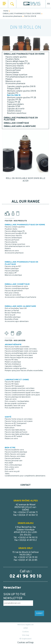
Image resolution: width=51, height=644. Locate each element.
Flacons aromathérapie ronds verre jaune (21, 351)
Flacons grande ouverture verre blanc (20, 388)
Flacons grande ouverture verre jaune (20, 391)
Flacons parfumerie (13, 459)
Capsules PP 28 (14, 100)
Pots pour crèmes (12, 293)
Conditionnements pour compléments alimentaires (25, 476)
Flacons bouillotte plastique (16, 452)
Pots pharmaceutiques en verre (19, 77)
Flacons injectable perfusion (16, 432)
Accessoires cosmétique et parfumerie (20, 297)
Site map (26, 635)
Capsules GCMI (14, 107)
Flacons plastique (12, 271)
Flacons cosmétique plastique (17, 289)
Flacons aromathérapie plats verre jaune (21, 353)
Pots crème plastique (13, 465)
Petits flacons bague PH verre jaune (19, 358)
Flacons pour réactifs (15, 66)
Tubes (7, 474)
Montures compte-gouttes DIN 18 (22, 91)
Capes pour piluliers (15, 104)
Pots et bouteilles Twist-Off (16, 309)
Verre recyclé (10, 315)
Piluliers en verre (11, 439)
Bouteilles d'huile (11, 319)
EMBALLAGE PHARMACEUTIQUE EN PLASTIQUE (21, 119)
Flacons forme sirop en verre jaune (19, 421)
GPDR (26, 628)
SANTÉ (8, 417)
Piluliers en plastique (13, 362)
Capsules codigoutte (13, 366)
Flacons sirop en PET (13, 267)
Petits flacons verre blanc (15, 456)
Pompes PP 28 (14, 102)
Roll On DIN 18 (14, 95)
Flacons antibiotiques (15, 68)
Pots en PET (10, 469)
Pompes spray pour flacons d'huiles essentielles (24, 371)
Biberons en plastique (13, 275)
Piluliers (9, 79)
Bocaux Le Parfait (12, 311)
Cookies (26, 632)
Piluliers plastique (12, 269)
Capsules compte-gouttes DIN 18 (21, 87)
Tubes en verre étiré (13, 295)
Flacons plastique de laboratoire (18, 397)
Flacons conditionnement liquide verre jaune (22, 395)
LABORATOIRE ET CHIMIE (17, 380)
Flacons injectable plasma (15, 430)
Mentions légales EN (26, 625)
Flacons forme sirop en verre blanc (19, 419)
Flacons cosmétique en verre (16, 286)
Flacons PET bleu (11, 360)
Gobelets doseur (14, 111)
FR (48, 4)
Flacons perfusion (13, 70)
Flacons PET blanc (12, 384)
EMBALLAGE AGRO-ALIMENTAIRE (20, 126)
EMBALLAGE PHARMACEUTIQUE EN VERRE (24, 54)
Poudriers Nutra (12, 59)
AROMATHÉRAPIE (13, 345)
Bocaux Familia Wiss (13, 313)
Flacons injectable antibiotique (17, 434)
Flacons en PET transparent (16, 424)
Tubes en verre (11, 399)
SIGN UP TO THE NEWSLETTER (14, 596)
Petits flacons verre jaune (15, 454)
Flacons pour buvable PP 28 (18, 64)
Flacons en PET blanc (13, 426)
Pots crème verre (12, 467)
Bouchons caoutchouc (17, 113)
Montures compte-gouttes (16, 369)
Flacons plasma (12, 73)
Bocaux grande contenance (16, 404)
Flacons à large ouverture (16, 75)
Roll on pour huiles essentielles (17, 347)
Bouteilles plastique (13, 317)
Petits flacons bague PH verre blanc (19, 356)
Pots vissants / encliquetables (17, 401)
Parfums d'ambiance (13, 364)
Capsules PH (13, 93)
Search (12, 4)
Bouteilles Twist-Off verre (15, 406)
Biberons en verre (13, 81)
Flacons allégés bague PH (17, 61)
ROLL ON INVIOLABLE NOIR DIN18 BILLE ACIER (26, 180)
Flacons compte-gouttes (16, 57)
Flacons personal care (14, 461)
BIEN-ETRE (10, 448)
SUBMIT (39, 613)
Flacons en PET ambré (13, 437)
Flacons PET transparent (14, 386)
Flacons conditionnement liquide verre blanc (22, 393)
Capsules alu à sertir (16, 109)
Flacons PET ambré (12, 382)
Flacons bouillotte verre (14, 450)
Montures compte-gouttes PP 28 (22, 98)
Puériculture (10, 428)
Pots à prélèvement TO (14, 408)
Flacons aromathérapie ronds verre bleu (21, 349)
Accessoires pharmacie (15, 84)
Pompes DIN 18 (14, 89)
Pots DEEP (9, 463)
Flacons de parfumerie (14, 291)
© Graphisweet (26, 639)
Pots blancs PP (11, 273)
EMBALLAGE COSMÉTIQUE (16, 123)
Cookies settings (26, 643)
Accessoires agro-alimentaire (17, 322)
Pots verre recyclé (12, 472)
